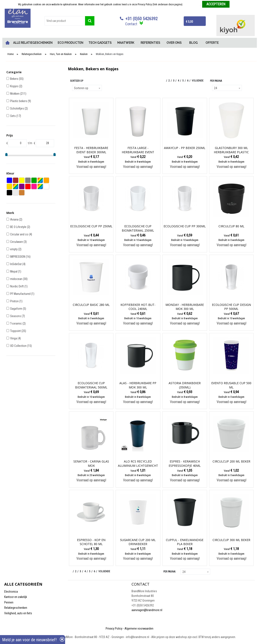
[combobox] (65, 21)
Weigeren (236, 4)
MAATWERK (126, 43)
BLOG (193, 43)
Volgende (198, 81)
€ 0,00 (189, 22)
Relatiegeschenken (32, 54)
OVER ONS (174, 43)
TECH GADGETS (100, 43)
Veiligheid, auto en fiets (18, 613)
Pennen (9, 602)
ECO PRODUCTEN (71, 43)
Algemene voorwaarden (139, 629)
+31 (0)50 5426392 (141, 19)
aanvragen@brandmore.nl (147, 610)
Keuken (84, 54)
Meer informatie (192, 4)
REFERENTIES (150, 43)
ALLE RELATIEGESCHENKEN (33, 43)
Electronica (11, 592)
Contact (131, 24)
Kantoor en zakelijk (16, 597)
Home (7, 43)
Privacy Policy (114, 629)
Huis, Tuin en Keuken (61, 54)
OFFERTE (212, 43)
